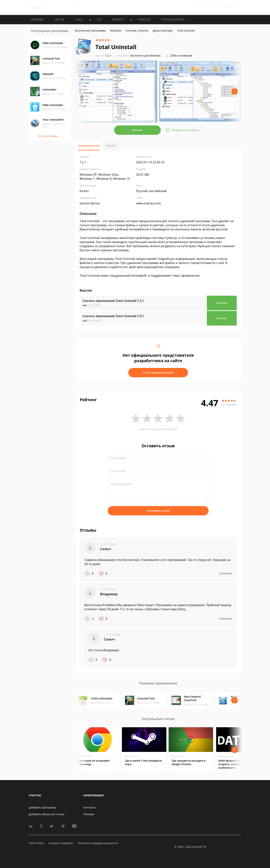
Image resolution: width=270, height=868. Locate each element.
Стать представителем (158, 372)
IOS (99, 20)
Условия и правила (61, 843)
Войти (199, 7)
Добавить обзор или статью (47, 814)
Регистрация (213, 7)
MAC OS (59, 20)
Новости (144, 20)
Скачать (137, 130)
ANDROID (118, 20)
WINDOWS (37, 20)
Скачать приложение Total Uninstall (113, 301)
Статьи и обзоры (173, 20)
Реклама (89, 814)
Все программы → (50, 136)
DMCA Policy (36, 843)
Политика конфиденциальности (98, 843)
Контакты (90, 807)
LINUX (79, 20)
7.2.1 (103, 56)
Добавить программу (42, 807)
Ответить (226, 573)
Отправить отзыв (158, 511)
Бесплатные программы (90, 31)
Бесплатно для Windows (145, 56)
